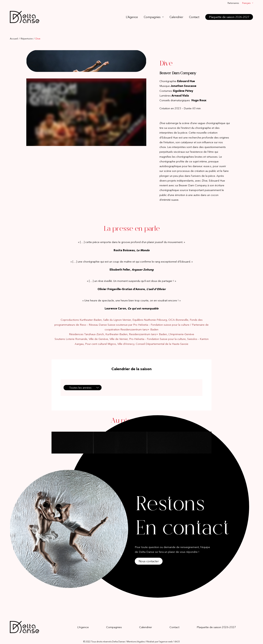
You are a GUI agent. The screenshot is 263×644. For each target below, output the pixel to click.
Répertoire (27, 32)
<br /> (86, 106)
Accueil (14, 32)
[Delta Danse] (25, 17)
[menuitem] (234, 3)
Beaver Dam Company (178, 67)
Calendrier (176, 17)
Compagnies (154, 17)
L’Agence (132, 17)
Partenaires (233, 3)
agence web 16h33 (170, 636)
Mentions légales (136, 636)
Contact (194, 17)
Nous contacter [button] (149, 555)
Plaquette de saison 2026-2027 (216, 621)
